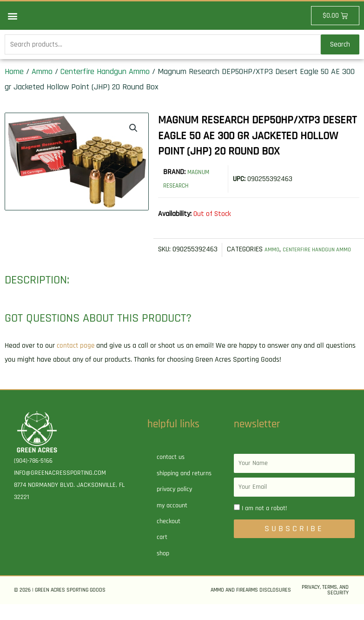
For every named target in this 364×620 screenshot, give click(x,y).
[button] (12, 16)
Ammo (42, 73)
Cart (162, 553)
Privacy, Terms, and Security (325, 606)
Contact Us (171, 473)
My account (172, 521)
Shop (163, 569)
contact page (76, 362)
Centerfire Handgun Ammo (105, 73)
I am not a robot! (264, 524)
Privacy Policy (174, 505)
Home (14, 73)
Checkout (169, 537)
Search (340, 45)
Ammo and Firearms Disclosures (251, 606)
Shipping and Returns (184, 489)
